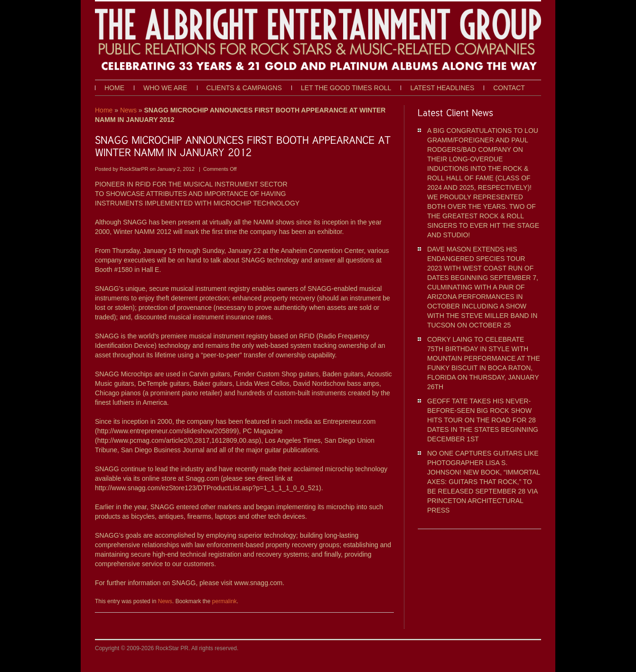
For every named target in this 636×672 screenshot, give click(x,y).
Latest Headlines (442, 88)
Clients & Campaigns (244, 88)
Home (114, 88)
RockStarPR (135, 169)
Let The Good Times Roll (346, 88)
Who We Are (165, 88)
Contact (509, 88)
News (128, 110)
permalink (224, 601)
